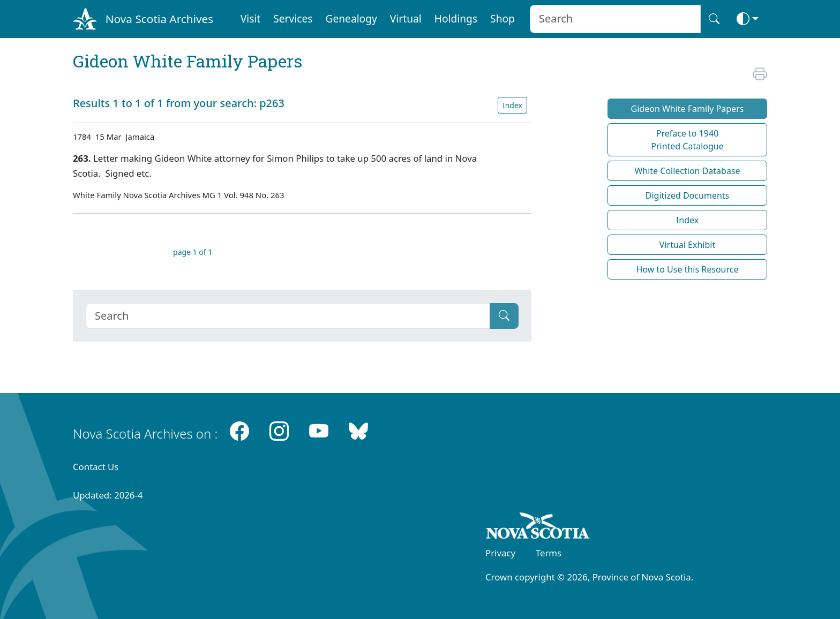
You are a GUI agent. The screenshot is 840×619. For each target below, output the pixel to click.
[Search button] (714, 19)
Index (512, 105)
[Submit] (504, 316)
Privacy (500, 553)
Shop (502, 18)
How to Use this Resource (688, 269)
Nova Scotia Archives (159, 19)
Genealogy (351, 18)
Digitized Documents (687, 195)
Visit (251, 18)
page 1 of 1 (193, 252)
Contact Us (96, 467)
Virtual (406, 18)
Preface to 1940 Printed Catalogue (687, 140)
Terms (549, 553)
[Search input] (615, 19)
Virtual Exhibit (687, 245)
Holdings (456, 18)
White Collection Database (687, 171)
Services (293, 18)
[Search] (288, 316)
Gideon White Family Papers (688, 109)
